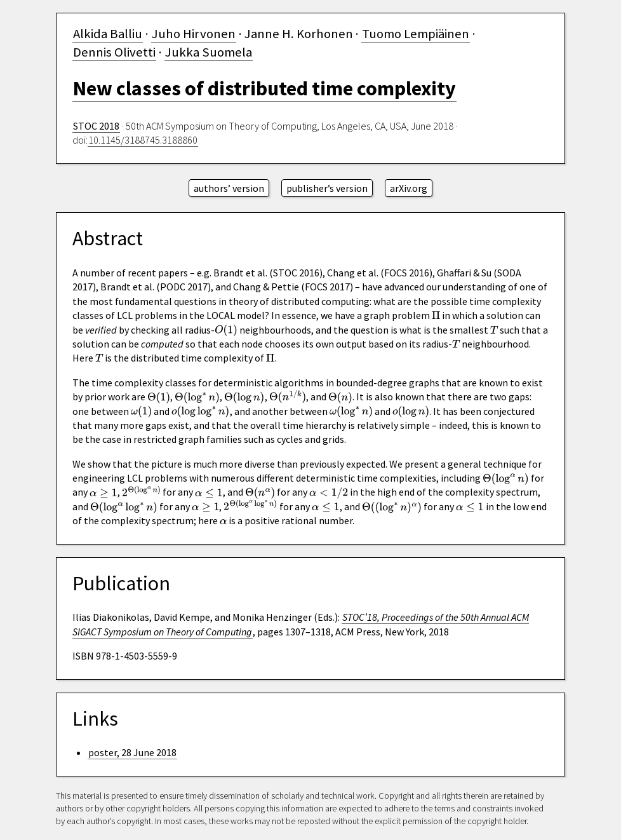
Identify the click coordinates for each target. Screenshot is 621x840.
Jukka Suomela (209, 52)
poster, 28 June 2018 (132, 752)
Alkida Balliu (108, 34)
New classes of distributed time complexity (264, 88)
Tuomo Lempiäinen (416, 34)
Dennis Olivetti (114, 52)
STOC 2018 (96, 126)
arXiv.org (409, 188)
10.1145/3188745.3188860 (143, 140)
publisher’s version (327, 188)
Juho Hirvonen (194, 34)
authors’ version (229, 188)
